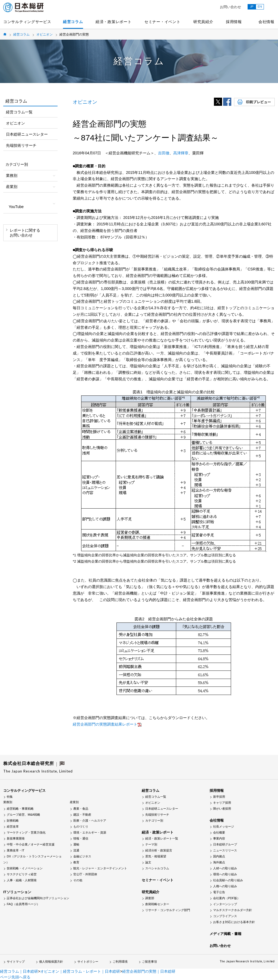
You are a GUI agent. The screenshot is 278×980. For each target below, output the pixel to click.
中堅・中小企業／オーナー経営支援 (31, 844)
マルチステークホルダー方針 (233, 910)
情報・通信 (81, 838)
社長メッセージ (224, 826)
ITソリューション (17, 892)
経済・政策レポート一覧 (162, 838)
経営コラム (73, 22)
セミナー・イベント (162, 22)
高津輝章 (181, 153)
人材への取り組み (225, 868)
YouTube (16, 207)
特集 (10, 797)
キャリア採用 (222, 803)
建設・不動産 (82, 815)
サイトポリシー (88, 962)
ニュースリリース (225, 850)
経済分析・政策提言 (159, 850)
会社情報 (266, 22)
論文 (148, 862)
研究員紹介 (203, 22)
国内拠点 (219, 856)
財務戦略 (13, 821)
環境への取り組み (225, 874)
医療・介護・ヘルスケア (90, 821)
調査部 (150, 898)
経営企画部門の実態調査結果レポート (105, 724)
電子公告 (219, 892)
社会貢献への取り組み (228, 880)
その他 (78, 880)
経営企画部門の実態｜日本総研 (149, 971)
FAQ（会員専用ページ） (23, 904)
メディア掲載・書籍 (225, 934)
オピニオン (45, 34)
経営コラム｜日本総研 (19, 971)
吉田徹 (164, 153)
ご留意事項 (149, 962)
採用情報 (234, 22)
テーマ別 (151, 844)
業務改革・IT (16, 850)
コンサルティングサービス (27, 22)
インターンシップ (225, 904)
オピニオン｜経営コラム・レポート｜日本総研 (80, 971)
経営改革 (13, 826)
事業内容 (219, 838)
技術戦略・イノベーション (25, 868)
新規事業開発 (16, 838)
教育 (76, 862)
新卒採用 (219, 797)
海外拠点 (219, 862)
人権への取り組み (225, 886)
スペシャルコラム (157, 868)
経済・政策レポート (113, 22)
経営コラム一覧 (19, 112)
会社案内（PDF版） (227, 898)
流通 (76, 850)
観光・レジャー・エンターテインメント (100, 868)
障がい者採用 (222, 809)
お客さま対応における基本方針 (234, 922)
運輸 (76, 844)
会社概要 (219, 832)
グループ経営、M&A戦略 (23, 815)
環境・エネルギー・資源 (90, 832)
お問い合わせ (230, 7)
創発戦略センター (157, 904)
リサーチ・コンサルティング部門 (168, 910)
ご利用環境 (120, 962)
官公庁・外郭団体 (85, 874)
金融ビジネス (82, 856)
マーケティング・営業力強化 (26, 832)
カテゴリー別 (154, 821)
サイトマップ (16, 962)
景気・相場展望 (156, 856)
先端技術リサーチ (21, 145)
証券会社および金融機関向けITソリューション (38, 898)
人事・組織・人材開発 (22, 880)
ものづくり (81, 826)
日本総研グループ (225, 844)
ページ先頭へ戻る (15, 977)
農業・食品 (81, 809)
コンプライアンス (225, 916)
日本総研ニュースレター (27, 134)
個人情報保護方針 (51, 962)
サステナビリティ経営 (22, 874)
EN (260, 6)
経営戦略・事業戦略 (20, 809)
